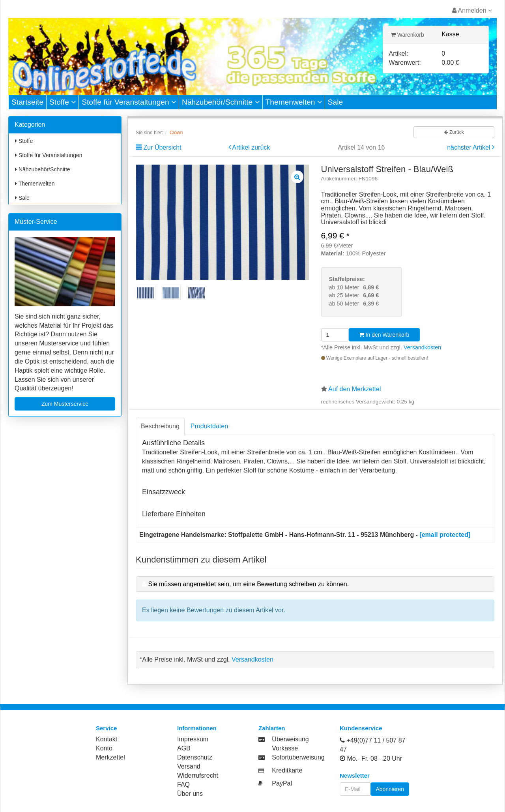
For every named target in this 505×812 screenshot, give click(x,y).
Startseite (27, 102)
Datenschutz (195, 757)
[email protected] (445, 535)
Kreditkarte (287, 770)
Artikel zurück (251, 147)
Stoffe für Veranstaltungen (129, 102)
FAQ (183, 785)
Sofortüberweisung (298, 757)
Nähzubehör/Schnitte (221, 102)
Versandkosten (422, 347)
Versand (189, 766)
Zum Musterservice (65, 404)
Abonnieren (390, 789)
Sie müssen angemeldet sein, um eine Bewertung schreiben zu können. (248, 584)
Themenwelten (294, 102)
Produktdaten (209, 426)
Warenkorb (407, 35)
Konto (104, 748)
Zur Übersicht (162, 147)
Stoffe (63, 102)
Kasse (450, 34)
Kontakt (107, 739)
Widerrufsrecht (198, 775)
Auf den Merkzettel (354, 389)
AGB (184, 748)
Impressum (193, 739)
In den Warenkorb (384, 335)
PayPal (282, 783)
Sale (335, 102)
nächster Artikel (469, 147)
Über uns (190, 794)
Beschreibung (160, 426)
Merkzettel (110, 757)
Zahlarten (272, 728)
